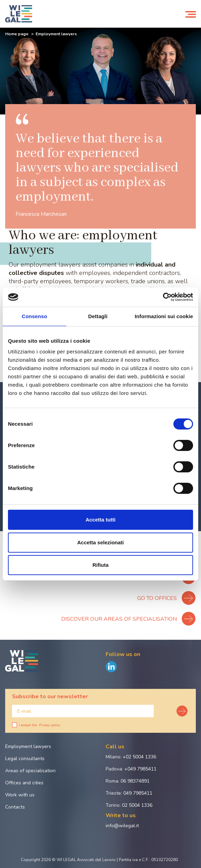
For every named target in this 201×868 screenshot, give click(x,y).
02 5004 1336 (137, 805)
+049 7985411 (140, 769)
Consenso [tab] (34, 316)
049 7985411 (138, 793)
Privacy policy (50, 725)
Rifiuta (101, 565)
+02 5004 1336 (139, 757)
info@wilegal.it (122, 826)
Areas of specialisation (30, 771)
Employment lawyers (28, 746)
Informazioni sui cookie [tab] (164, 316)
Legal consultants (25, 759)
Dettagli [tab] (98, 316)
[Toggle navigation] (191, 14)
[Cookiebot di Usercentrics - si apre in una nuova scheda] (163, 297)
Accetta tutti (101, 520)
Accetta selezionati (100, 542)
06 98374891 (135, 781)
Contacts (15, 807)
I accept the (36, 725)
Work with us (20, 795)
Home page (17, 34)
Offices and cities (24, 783)
